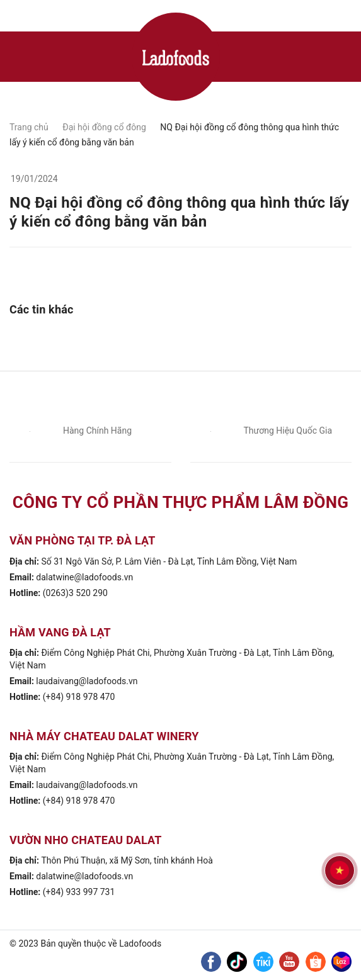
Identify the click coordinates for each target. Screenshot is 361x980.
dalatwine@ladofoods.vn (84, 577)
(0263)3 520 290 (75, 593)
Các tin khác (42, 309)
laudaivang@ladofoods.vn (87, 681)
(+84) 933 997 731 (79, 892)
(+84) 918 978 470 (79, 697)
